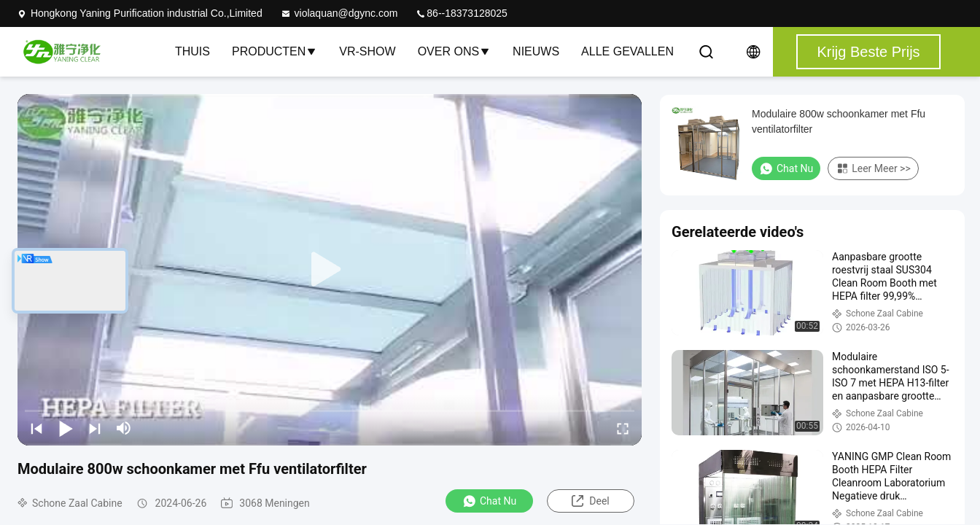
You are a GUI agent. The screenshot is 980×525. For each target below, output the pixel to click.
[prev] (36, 428)
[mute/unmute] (124, 428)
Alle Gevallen (627, 51)
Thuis (192, 51)
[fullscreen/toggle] (623, 428)
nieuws (536, 51)
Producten (275, 51)
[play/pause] (66, 428)
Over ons (454, 51)
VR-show (367, 51)
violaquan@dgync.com (339, 13)
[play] (330, 270)
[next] (95, 428)
